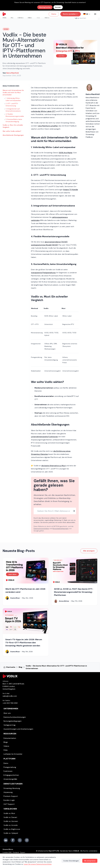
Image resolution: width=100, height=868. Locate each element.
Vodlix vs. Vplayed (11, 833)
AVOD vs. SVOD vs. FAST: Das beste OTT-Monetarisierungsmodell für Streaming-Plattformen (74, 592)
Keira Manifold (13, 73)
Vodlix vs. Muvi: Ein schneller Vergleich (13, 126)
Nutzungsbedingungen (61, 529)
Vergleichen (10, 809)
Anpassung (8, 792)
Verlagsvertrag (9, 725)
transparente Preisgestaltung (43, 273)
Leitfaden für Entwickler (13, 754)
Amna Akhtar (64, 601)
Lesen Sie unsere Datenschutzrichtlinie (38, 864)
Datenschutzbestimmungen (15, 717)
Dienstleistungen (13, 784)
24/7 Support (9, 804)
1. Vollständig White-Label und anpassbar (13, 99)
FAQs (6, 750)
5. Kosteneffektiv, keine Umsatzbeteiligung (13, 120)
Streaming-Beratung (12, 788)
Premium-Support (11, 796)
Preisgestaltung (10, 767)
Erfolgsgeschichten (11, 775)
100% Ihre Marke (65, 153)
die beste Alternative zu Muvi (54, 466)
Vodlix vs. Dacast (10, 817)
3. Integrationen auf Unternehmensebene (13, 110)
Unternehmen (11, 709)
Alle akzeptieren (90, 861)
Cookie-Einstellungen (71, 861)
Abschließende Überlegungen (13, 135)
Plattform (9, 759)
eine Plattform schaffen (48, 126)
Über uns (7, 713)
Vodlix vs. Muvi (9, 813)
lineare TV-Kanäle (71, 190)
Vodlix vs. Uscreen (11, 821)
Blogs (6, 742)
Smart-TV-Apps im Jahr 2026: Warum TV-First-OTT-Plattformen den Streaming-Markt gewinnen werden (24, 643)
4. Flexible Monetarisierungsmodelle (14, 115)
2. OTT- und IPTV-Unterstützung (11, 105)
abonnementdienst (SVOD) (56, 242)
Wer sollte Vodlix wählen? (12, 131)
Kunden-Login (9, 800)
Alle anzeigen (89, 551)
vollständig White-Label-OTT (43, 111)
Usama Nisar (15, 598)
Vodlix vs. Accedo (11, 825)
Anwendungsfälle (10, 779)
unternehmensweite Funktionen (44, 437)
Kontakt (58, 7)
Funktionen (8, 771)
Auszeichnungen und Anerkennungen (18, 729)
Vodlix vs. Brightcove (12, 829)
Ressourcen (10, 734)
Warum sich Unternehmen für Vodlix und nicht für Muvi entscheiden (13, 93)
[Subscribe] (74, 511)
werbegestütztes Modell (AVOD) (44, 245)
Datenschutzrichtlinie (41, 529)
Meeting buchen (45, 7)
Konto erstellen (71, 14)
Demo (54, 14)
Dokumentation (10, 738)
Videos (6, 746)
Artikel (6, 29)
